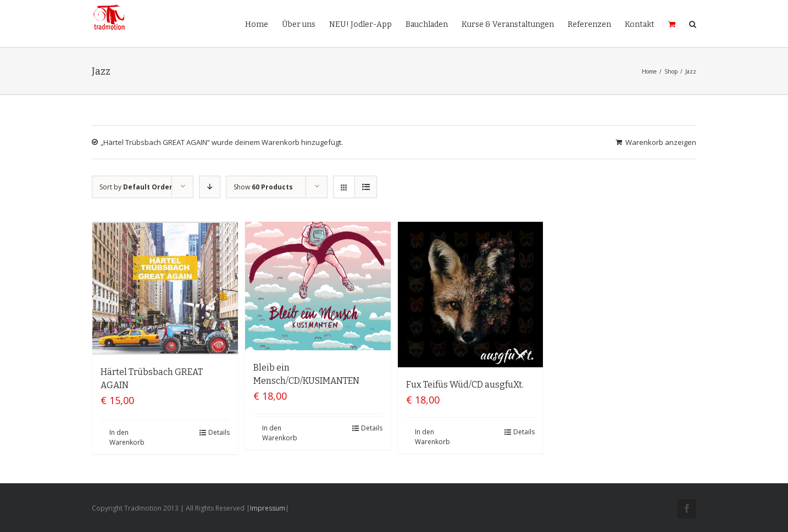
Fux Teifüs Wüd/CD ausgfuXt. (465, 385)
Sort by (136, 187)
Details (219, 432)
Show (263, 187)
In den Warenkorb (127, 437)
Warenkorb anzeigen (661, 142)
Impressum (268, 508)
